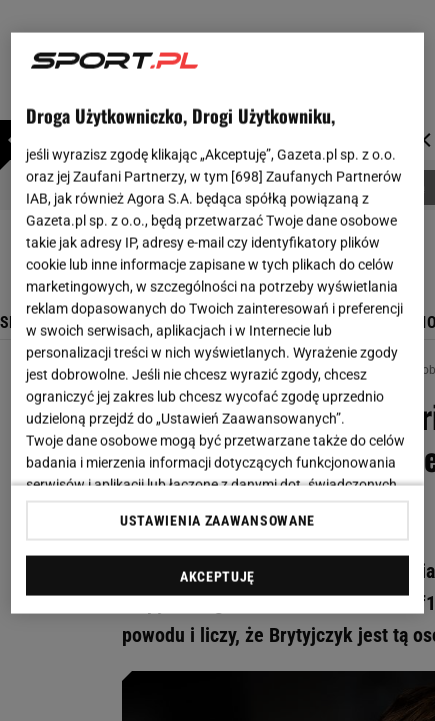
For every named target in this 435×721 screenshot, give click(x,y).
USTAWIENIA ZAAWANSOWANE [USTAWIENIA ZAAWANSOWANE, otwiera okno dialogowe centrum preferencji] (217, 520)
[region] (217, 323)
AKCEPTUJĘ (217, 576)
